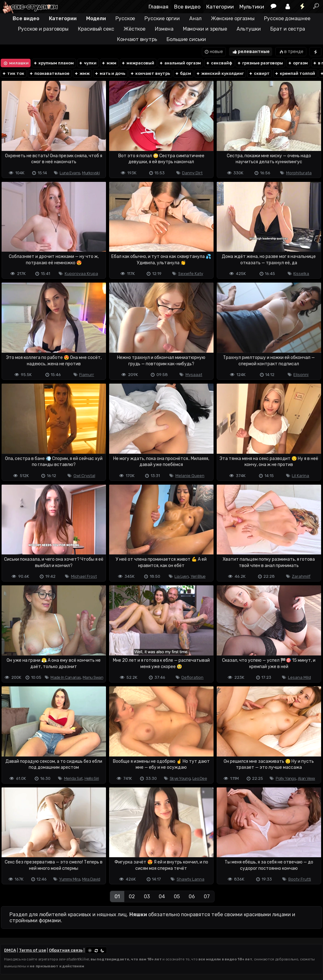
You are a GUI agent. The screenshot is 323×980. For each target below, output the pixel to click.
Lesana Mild (300, 677)
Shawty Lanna (191, 879)
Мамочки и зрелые (205, 29)
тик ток (13, 73)
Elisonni (301, 375)
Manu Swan (93, 677)
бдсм (183, 73)
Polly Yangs (286, 778)
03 (147, 896)
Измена (164, 29)
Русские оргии (162, 18)
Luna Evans (70, 173)
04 (162, 896)
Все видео (187, 7)
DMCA (10, 950)
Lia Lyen (181, 576)
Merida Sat (73, 778)
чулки (88, 63)
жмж (82, 73)
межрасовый (138, 63)
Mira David (91, 879)
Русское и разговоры (43, 29)
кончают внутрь (150, 73)
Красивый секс (96, 29)
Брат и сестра (288, 29)
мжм (109, 63)
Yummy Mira (70, 879)
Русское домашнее (287, 18)
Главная (159, 7)
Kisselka (301, 274)
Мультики (252, 7)
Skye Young (180, 778)
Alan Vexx (306, 778)
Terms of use (32, 950)
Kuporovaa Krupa (81, 274)
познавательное (49, 73)
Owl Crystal (84, 476)
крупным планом (53, 63)
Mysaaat (194, 375)
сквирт (259, 73)
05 (177, 896)
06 (192, 896)
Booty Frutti (300, 879)
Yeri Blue (198, 576)
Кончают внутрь (137, 39)
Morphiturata (299, 173)
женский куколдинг (220, 73)
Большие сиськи (186, 39)
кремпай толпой (295, 73)
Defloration (192, 677)
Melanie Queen (190, 476)
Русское (125, 18)
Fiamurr (87, 375)
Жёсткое (135, 29)
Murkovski (91, 173)
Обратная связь (66, 950)
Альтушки (249, 29)
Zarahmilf (301, 576)
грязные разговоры (260, 63)
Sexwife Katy (191, 274)
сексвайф (219, 63)
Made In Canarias (66, 677)
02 (132, 896)
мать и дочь (110, 73)
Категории (220, 7)
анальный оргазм (180, 63)
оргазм (298, 63)
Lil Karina (300, 476)
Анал (195, 18)
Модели (96, 18)
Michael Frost (84, 576)
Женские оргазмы (233, 18)
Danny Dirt (192, 173)
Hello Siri (92, 778)
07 (207, 896)
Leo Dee (200, 778)
